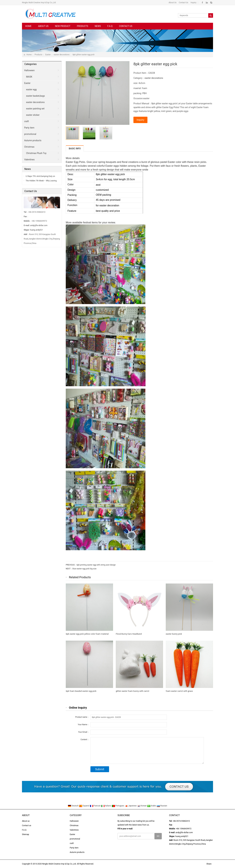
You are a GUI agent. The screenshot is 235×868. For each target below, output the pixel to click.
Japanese (131, 806)
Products (83, 26)
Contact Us (183, 3)
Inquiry (193, 3)
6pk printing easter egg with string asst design (96, 565)
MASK (29, 77)
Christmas (29, 147)
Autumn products (33, 140)
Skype (211, 3)
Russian (162, 806)
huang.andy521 (36, 230)
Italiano (107, 806)
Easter (48, 55)
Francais (96, 806)
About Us (173, 3)
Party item (29, 128)
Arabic (152, 806)
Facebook (202, 3)
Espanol (84, 806)
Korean (142, 806)
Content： (85, 740)
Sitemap (25, 834)
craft (27, 121)
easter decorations (62, 55)
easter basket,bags (35, 96)
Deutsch (73, 806)
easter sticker (33, 115)
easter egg (31, 89)
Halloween (29, 70)
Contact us (126, 26)
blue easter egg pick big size (84, 569)
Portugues (118, 806)
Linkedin (207, 3)
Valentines (29, 160)
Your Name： (83, 725)
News (98, 26)
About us (43, 26)
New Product (63, 26)
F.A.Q (110, 26)
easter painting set (35, 109)
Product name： (82, 717)
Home (28, 26)
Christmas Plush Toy (36, 153)
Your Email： (84, 732)
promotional (30, 134)
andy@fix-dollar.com (39, 225)
